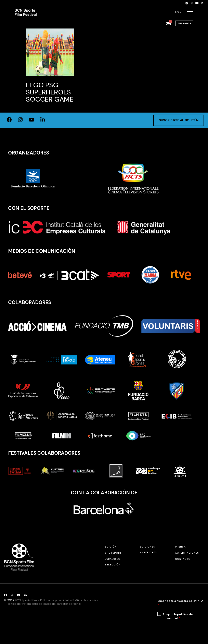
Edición (111, 547)
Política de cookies (85, 600)
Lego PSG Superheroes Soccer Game (50, 92)
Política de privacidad (55, 600)
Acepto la (178, 616)
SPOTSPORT (113, 553)
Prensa (180, 547)
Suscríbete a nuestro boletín (178, 603)
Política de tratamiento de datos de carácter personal (44, 604)
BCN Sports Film (26, 600)
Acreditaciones (187, 553)
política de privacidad (178, 616)
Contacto (183, 559)
